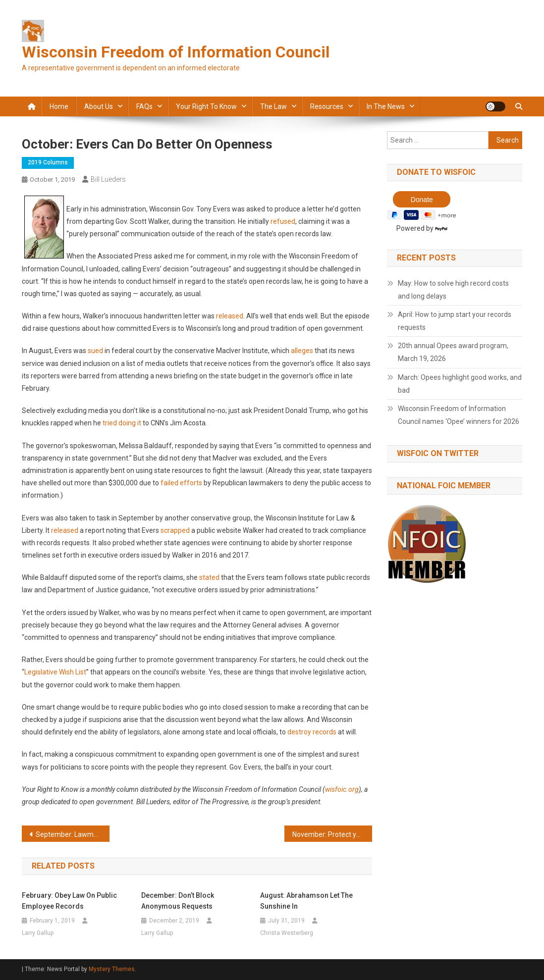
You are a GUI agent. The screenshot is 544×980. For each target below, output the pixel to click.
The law (273, 106)
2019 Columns (48, 162)
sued (95, 351)
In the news (386, 106)
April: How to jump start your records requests (455, 321)
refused (283, 221)
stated (209, 577)
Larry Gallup (38, 933)
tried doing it (122, 423)
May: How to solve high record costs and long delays (453, 290)
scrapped (175, 530)
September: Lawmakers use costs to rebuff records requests (73, 834)
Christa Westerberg (287, 933)
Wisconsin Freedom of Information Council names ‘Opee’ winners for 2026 (459, 415)
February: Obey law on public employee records (69, 901)
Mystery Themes (112, 969)
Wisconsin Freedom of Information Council (176, 52)
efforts (191, 483)
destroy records (312, 732)
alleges (302, 351)
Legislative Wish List (55, 672)
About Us (99, 106)
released (230, 316)
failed (169, 483)
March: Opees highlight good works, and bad (460, 384)
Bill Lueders (108, 179)
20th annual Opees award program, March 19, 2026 (453, 352)
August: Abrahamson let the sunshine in (306, 901)
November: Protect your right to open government (332, 834)
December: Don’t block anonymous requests (178, 901)
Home (59, 106)
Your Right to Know (206, 106)
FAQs (144, 106)
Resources (327, 106)
